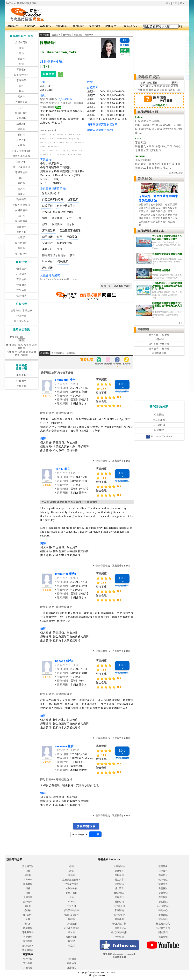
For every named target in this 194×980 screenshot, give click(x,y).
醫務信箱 (62, 26)
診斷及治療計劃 (51, 193)
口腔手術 (47, 206)
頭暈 (15, 352)
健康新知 (163, 893)
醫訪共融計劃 (119, 924)
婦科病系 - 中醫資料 (159, 349)
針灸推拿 (22, 381)
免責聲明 (163, 937)
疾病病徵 (29, 26)
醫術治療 (99, 363)
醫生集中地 (119, 915)
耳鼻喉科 (22, 70)
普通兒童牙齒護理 (70, 230)
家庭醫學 (22, 80)
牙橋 (79, 218)
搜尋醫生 (163, 866)
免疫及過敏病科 (22, 205)
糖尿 (15, 345)
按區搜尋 (22, 316)
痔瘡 (18, 355)
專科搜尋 (119, 875)
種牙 (60, 237)
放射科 (22, 216)
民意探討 (94, 26)
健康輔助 (22, 296)
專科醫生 (13, 26)
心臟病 (22, 352)
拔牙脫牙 (73, 200)
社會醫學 (22, 227)
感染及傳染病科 (22, 156)
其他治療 (22, 290)
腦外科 (22, 135)
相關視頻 (78, 35)
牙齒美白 (72, 237)
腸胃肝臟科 (21, 113)
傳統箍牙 (63, 261)
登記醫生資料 (163, 928)
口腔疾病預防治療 (53, 200)
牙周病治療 (49, 230)
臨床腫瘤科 (21, 221)
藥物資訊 (119, 897)
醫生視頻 (163, 919)
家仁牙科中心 (51, 99)
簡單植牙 (47, 237)
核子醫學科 (21, 254)
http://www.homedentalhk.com (58, 279)
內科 (21, 108)
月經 (35, 345)
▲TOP (126, 461)
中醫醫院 (163, 915)
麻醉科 (22, 183)
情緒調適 (163, 884)
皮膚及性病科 (22, 75)
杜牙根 (71, 224)
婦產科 (22, 59)
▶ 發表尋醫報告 (101, 461)
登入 (168, 3)
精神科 (22, 129)
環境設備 (117, 363)
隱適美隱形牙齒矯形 (54, 255)
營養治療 (22, 285)
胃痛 (9, 352)
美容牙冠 (47, 249)
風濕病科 (22, 118)
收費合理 (127, 363)
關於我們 (163, 932)
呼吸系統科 (21, 172)
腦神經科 (22, 124)
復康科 (22, 194)
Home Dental (48, 131)
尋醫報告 (46, 26)
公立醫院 (159, 415)
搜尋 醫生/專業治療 (21, 311)
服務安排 (108, 363)
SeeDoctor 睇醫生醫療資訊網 (21, 3)
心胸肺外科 (21, 102)
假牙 (45, 224)
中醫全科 (22, 375)
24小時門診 (159, 425)
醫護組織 (119, 919)
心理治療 (22, 274)
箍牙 (73, 255)
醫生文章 (119, 880)
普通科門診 (21, 42)
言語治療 (22, 279)
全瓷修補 (57, 218)
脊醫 (21, 48)
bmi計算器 (119, 893)
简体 (182, 3)
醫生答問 (67, 35)
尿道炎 (33, 352)
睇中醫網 (143, 329)
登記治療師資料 (119, 932)
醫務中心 (163, 910)
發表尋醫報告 (58, 353)
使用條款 (119, 937)
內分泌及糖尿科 (22, 167)
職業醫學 (22, 200)
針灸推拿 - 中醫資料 (159, 335)
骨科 (21, 91)
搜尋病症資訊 (149, 77)
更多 (181, 323)
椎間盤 (22, 348)
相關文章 (89, 35)
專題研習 (78, 26)
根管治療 (57, 224)
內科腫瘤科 (21, 210)
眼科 (21, 86)
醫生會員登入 (163, 924)
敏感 (20, 345)
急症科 (22, 248)
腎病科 (22, 97)
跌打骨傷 (22, 386)
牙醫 (21, 64)
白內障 (24, 355)
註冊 (175, 3)
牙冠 (69, 218)
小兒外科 (22, 140)
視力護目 (119, 888)
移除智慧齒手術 (66, 206)
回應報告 (117, 461)
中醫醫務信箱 (159, 353)
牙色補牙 (47, 268)
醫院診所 (131, 26)
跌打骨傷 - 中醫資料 (159, 344)
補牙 (45, 218)
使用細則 (71, 353)
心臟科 (22, 145)
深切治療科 (21, 243)
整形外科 (22, 232)
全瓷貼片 (47, 243)
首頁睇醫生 (119, 866)
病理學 (22, 237)
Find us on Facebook (159, 436)
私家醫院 (159, 430)
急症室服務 (159, 420)
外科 (21, 178)
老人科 (22, 189)
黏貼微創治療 (65, 243)
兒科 (21, 53)
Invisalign (48, 261)
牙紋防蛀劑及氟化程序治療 (58, 212)
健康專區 (112, 26)
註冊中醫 (159, 339)
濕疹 (26, 345)
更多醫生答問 (176, 173)
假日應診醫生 (22, 321)
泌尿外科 (22, 162)
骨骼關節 (119, 884)
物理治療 (22, 269)
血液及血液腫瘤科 (21, 151)
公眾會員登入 (119, 928)
